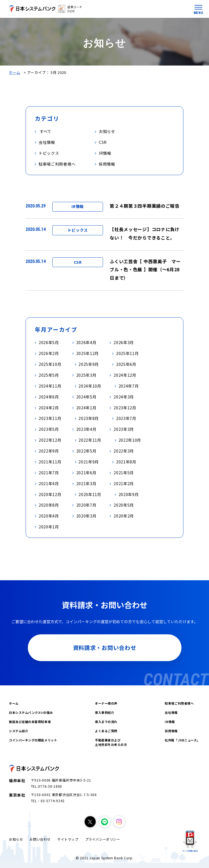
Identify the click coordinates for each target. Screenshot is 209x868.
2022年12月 (50, 440)
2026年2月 (49, 353)
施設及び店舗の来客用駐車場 (30, 722)
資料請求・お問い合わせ (105, 648)
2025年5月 (49, 375)
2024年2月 (49, 408)
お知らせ (16, 839)
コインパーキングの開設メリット (33, 740)
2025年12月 (88, 353)
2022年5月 (86, 451)
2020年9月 (129, 494)
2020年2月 (124, 516)
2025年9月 (89, 364)
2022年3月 (124, 451)
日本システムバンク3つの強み (31, 712)
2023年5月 (49, 429)
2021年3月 (86, 483)
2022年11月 (90, 440)
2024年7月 (129, 386)
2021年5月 (124, 473)
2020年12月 (50, 494)
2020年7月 (86, 505)
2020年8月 (49, 505)
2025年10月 (50, 364)
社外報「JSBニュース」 (182, 740)
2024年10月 (90, 386)
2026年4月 (86, 342)
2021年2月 (124, 483)
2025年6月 (126, 364)
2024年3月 (124, 397)
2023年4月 (86, 429)
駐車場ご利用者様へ (179, 703)
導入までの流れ (106, 722)
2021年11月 (50, 462)
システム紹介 (19, 731)
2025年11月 (127, 353)
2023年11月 (50, 418)
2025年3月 (86, 375)
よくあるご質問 (106, 731)
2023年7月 (126, 418)
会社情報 (171, 712)
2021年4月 (49, 483)
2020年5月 (124, 505)
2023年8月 (89, 418)
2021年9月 (89, 462)
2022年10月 (130, 440)
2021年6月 (86, 473)
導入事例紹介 (104, 712)
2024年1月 (86, 408)
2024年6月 (49, 397)
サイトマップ (68, 839)
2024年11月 (50, 386)
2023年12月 (125, 408)
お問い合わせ (40, 839)
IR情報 (170, 722)
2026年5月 (49, 342)
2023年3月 (124, 429)
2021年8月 (126, 462)
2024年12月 (125, 375)
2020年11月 (90, 494)
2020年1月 (49, 527)
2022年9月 (49, 451)
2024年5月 (86, 397)
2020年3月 (86, 516)
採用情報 (171, 731)
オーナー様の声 (106, 703)
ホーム (15, 72)
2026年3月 (124, 342)
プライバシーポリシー (103, 839)
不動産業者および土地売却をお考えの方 (111, 742)
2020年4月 (49, 516)
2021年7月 (49, 473)
